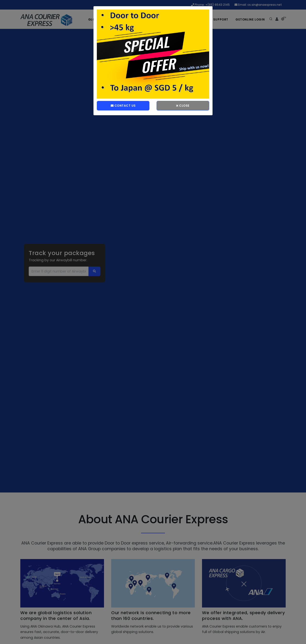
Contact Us (123, 106)
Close (183, 106)
